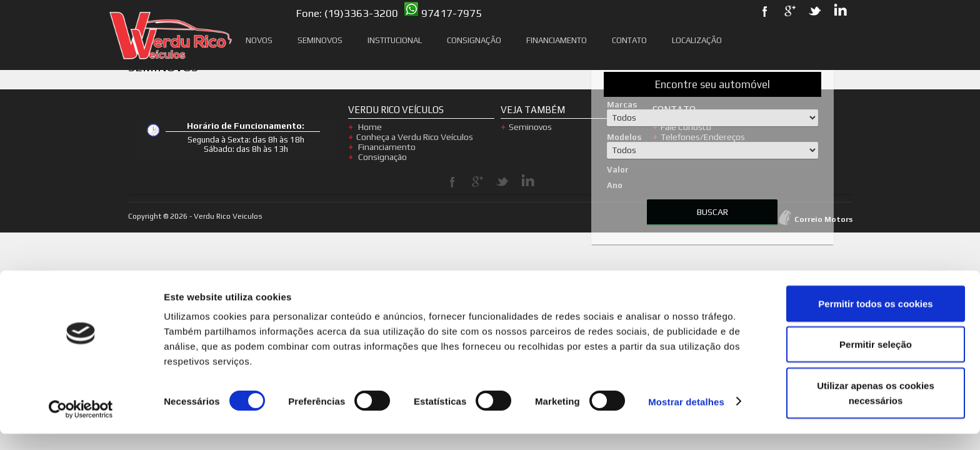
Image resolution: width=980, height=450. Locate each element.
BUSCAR (712, 212)
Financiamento (557, 40)
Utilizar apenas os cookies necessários (876, 409)
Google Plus (477, 182)
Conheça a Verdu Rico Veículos (415, 137)
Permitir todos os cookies (875, 320)
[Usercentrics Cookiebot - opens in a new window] (81, 426)
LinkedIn (527, 182)
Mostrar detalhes (686, 418)
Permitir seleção (876, 361)
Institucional (395, 40)
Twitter (502, 182)
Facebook (452, 182)
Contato (629, 40)
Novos (259, 40)
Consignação (474, 40)
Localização (697, 40)
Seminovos (320, 40)
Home (369, 127)
